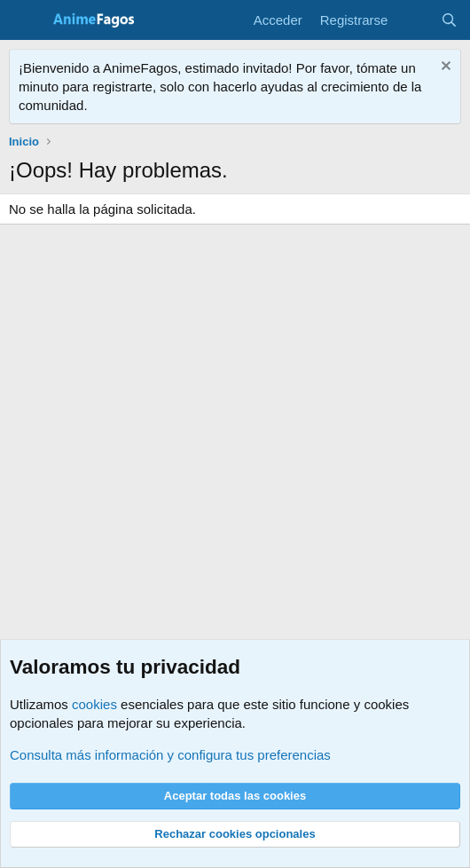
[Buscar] (449, 20)
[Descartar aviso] (444, 68)
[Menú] (24, 20)
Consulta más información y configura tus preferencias (170, 755)
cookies (94, 704)
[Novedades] (414, 20)
